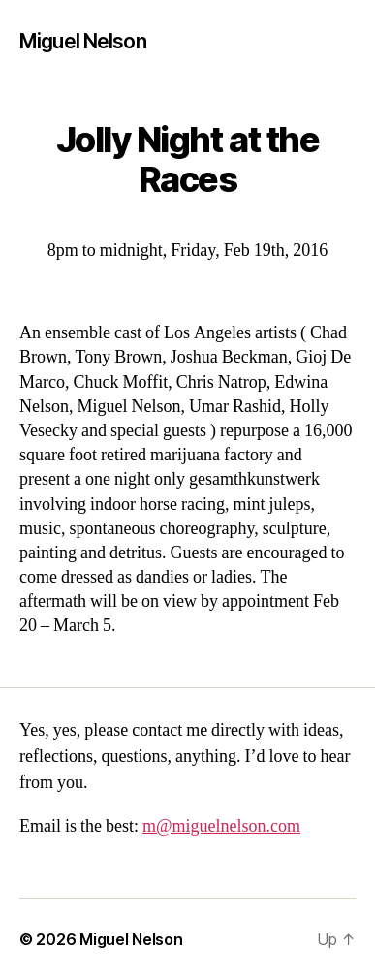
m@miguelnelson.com (221, 826)
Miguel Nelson (83, 41)
